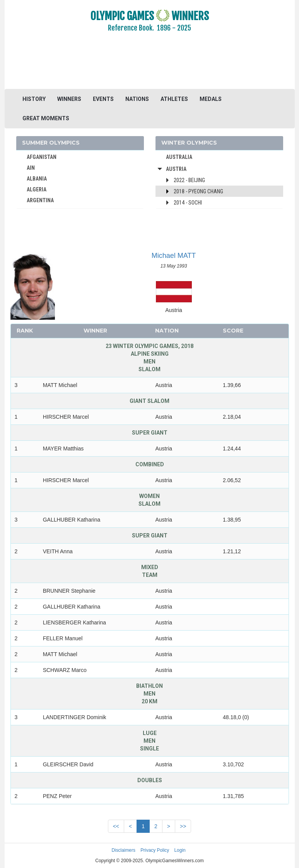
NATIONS (137, 99)
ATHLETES (174, 99)
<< (116, 826)
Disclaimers (123, 850)
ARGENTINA (40, 200)
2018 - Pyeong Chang (198, 191)
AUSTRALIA (179, 157)
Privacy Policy (155, 850)
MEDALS (211, 99)
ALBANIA (37, 179)
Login (180, 850)
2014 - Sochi (188, 203)
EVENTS (103, 99)
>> (183, 826)
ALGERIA (37, 189)
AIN (31, 168)
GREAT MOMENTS (46, 118)
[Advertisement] (150, 66)
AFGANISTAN (42, 157)
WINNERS (69, 99)
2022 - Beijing (189, 180)
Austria (176, 169)
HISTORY (34, 99)
